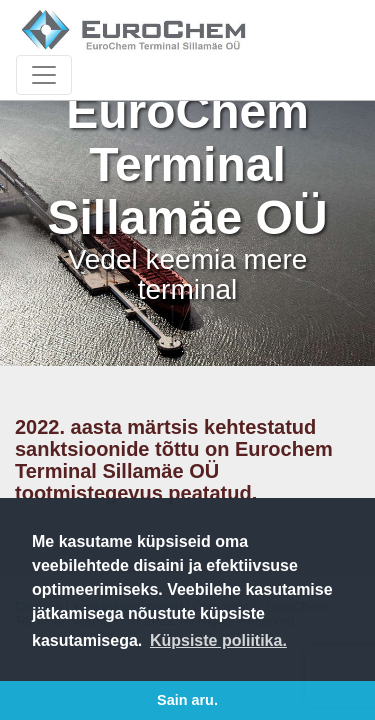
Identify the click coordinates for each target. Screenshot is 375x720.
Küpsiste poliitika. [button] (218, 640)
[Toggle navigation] (44, 75)
